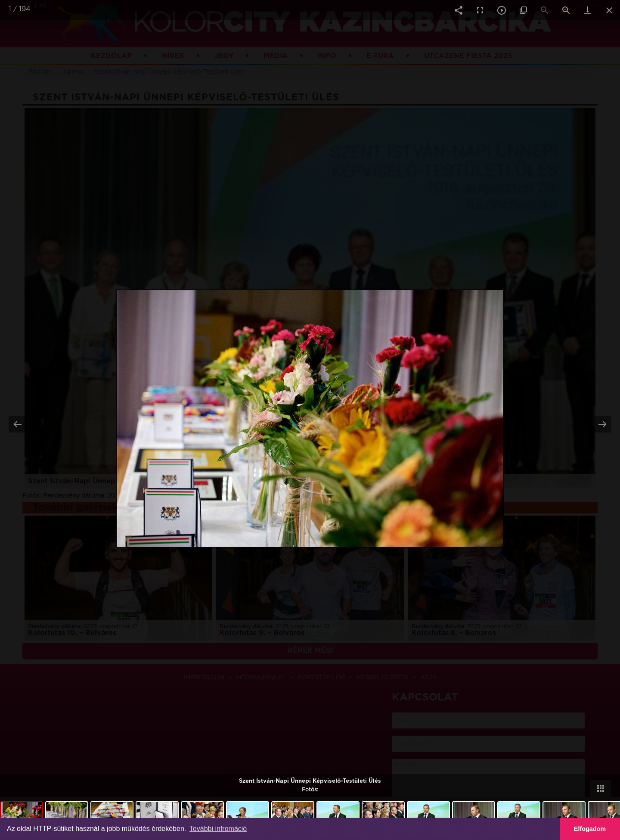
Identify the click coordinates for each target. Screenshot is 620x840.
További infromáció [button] (218, 829)
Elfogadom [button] (590, 829)
